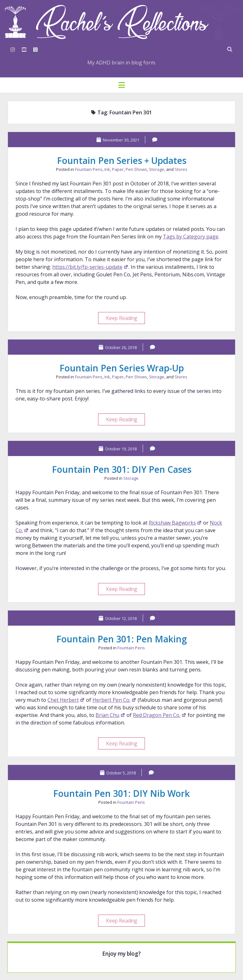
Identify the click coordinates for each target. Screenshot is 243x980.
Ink (107, 169)
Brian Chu (110, 715)
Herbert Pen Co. (114, 700)
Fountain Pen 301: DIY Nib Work (121, 793)
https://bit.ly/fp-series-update (90, 267)
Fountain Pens (89, 169)
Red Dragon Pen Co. (160, 715)
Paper (118, 169)
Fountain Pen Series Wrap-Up (122, 368)
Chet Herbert (66, 700)
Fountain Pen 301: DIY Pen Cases (122, 469)
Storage (157, 169)
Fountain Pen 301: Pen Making (122, 639)
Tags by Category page (191, 237)
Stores (181, 169)
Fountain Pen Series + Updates (122, 160)
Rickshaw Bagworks (175, 523)
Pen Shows (136, 169)
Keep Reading (125, 319)
